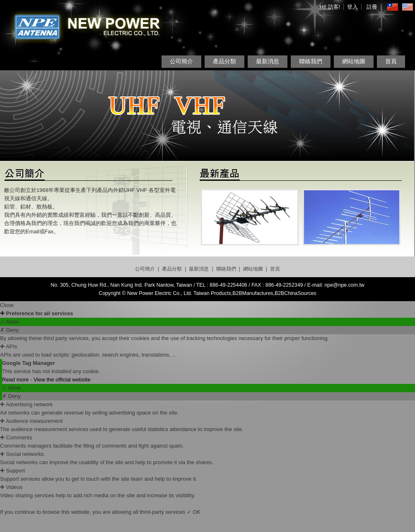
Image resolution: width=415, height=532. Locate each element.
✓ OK (194, 512)
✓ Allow (9, 322)
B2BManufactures (253, 293)
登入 (352, 7)
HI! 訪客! (330, 7)
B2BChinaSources (296, 293)
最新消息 (268, 61)
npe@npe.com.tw (345, 285)
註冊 (372, 7)
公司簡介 (181, 61)
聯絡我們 (311, 61)
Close (7, 305)
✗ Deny (9, 330)
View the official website (62, 380)
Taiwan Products (212, 293)
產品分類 (224, 61)
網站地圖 (354, 61)
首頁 (391, 61)
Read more (16, 380)
